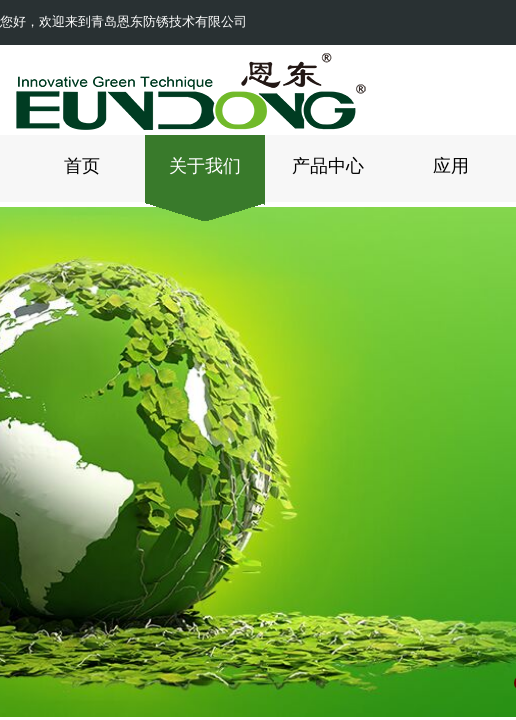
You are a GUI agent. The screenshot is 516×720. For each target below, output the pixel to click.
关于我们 (205, 166)
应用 (451, 166)
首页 (82, 166)
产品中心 (328, 166)
